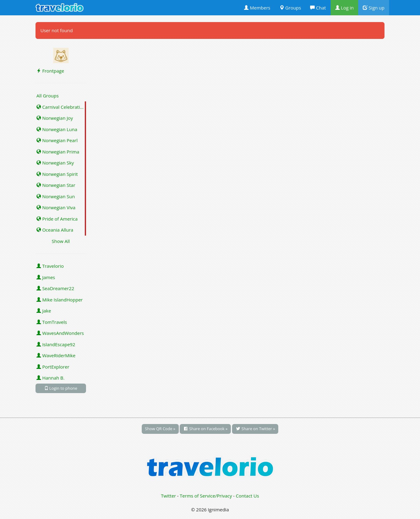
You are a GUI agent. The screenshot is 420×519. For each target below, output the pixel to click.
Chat (318, 8)
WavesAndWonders (60, 333)
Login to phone (61, 388)
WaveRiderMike (56, 355)
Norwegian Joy (55, 118)
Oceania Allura (55, 230)
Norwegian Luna (57, 129)
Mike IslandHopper (60, 300)
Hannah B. (51, 378)
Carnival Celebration (61, 107)
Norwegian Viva (56, 207)
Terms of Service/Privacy (206, 496)
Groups (290, 8)
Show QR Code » (160, 429)
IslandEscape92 (56, 344)
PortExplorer (53, 367)
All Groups (48, 96)
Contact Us (247, 496)
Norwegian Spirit (57, 174)
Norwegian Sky (55, 163)
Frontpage (50, 71)
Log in (345, 8)
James (46, 277)
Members (257, 8)
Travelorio (50, 266)
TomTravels (52, 322)
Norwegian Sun (56, 196)
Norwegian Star (56, 185)
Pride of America (57, 219)
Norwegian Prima (58, 152)
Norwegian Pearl (57, 140)
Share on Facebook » (205, 429)
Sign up (374, 8)
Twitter (169, 496)
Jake (44, 311)
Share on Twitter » (255, 429)
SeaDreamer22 (55, 288)
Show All (61, 241)
